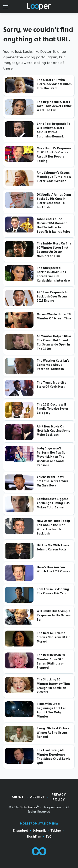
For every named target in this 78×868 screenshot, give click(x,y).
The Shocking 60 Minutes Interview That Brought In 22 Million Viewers (53, 686)
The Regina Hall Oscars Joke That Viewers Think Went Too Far (54, 106)
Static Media (28, 807)
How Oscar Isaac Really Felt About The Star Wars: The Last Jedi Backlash (53, 527)
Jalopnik (39, 831)
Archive (37, 797)
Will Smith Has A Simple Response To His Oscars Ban (54, 615)
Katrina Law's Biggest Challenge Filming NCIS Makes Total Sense (53, 503)
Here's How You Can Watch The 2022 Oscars (53, 569)
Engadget (21, 831)
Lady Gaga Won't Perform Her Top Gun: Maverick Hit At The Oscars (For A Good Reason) (53, 457)
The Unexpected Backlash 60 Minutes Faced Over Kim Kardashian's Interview (53, 274)
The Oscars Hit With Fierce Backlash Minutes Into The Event (54, 84)
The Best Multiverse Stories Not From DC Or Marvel (53, 637)
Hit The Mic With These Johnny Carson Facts (53, 547)
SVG (49, 837)
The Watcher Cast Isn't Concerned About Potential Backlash (53, 365)
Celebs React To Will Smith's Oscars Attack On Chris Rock (52, 481)
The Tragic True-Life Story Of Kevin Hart (52, 385)
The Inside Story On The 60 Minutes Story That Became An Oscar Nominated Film (54, 250)
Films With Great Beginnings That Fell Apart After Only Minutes (52, 710)
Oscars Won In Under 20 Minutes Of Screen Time (54, 316)
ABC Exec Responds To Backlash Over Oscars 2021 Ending (53, 297)
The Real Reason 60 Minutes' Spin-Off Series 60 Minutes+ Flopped (51, 661)
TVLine (56, 831)
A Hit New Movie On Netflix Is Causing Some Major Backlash (54, 431)
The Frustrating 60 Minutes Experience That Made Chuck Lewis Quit (53, 757)
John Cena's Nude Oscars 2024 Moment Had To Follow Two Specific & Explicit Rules (54, 225)
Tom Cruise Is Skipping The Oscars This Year (53, 591)
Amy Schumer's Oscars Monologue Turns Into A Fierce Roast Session (54, 177)
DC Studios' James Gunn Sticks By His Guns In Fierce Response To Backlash (54, 201)
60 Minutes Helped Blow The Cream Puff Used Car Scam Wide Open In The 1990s (54, 343)
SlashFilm (34, 837)
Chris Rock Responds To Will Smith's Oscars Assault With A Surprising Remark (54, 130)
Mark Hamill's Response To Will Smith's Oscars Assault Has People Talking (54, 155)
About (18, 797)
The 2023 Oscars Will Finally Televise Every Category (52, 409)
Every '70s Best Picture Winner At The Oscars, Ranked (53, 733)
